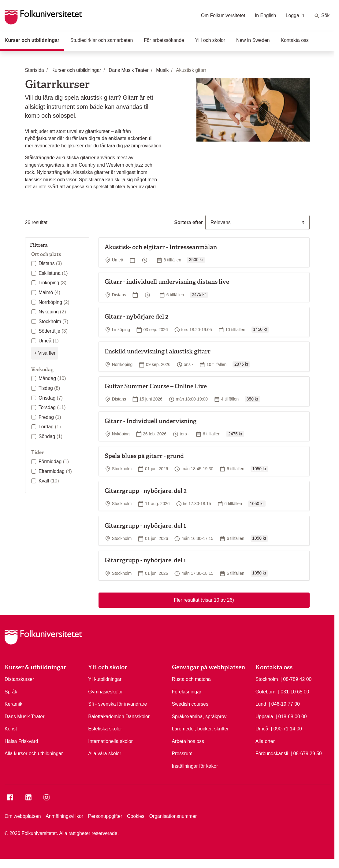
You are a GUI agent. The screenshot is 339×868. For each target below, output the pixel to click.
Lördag (50, 427)
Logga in (295, 15)
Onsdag (51, 398)
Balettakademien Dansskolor (119, 717)
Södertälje (53, 331)
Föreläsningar (187, 692)
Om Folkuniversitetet (223, 15)
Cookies (136, 816)
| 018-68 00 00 (291, 716)
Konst (11, 729)
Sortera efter (188, 222)
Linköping (52, 283)
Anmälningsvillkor (64, 816)
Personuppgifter (105, 816)
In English (265, 15)
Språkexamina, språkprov (199, 717)
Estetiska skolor (105, 729)
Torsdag (52, 407)
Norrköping (54, 302)
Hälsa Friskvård (21, 741)
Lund (261, 704)
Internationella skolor (110, 741)
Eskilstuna (53, 273)
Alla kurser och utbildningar (34, 753)
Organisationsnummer (173, 816)
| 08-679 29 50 (306, 753)
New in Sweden (253, 40)
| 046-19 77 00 (284, 704)
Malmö (49, 292)
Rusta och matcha (191, 679)
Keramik (13, 704)
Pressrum (182, 753)
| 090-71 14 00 (286, 728)
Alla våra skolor (105, 753)
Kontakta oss (295, 40)
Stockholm (53, 321)
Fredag (50, 417)
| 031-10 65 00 (294, 691)
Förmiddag (54, 462)
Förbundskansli (272, 753)
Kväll (49, 481)
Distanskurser (19, 679)
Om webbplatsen (23, 816)
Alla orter (265, 741)
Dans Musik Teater (24, 717)
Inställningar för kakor (195, 766)
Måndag (52, 378)
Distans (50, 263)
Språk (11, 692)
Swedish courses (190, 704)
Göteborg (266, 692)
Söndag (50, 436)
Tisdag (49, 388)
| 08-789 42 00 (296, 679)
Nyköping (52, 312)
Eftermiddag (55, 471)
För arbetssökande (164, 40)
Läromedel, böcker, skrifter (200, 729)
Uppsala (264, 717)
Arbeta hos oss (188, 741)
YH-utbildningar (105, 679)
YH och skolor (210, 40)
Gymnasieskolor (105, 692)
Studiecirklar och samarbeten (102, 40)
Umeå (49, 341)
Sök (322, 16)
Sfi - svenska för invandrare (117, 704)
